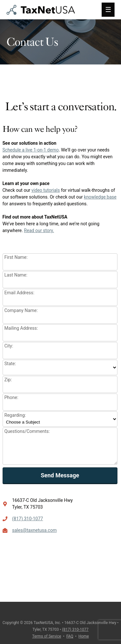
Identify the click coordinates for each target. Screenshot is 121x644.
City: (9, 346)
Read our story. (39, 230)
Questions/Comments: (27, 431)
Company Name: (21, 310)
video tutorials (45, 190)
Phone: (11, 397)
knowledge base (100, 197)
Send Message (60, 475)
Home (84, 636)
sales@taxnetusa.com (35, 530)
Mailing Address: (21, 328)
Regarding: (15, 415)
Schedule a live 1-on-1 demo (31, 150)
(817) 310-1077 (28, 519)
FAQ (70, 636)
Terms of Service (47, 636)
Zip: (8, 380)
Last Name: (16, 275)
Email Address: (20, 293)
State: (10, 364)
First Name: (16, 257)
